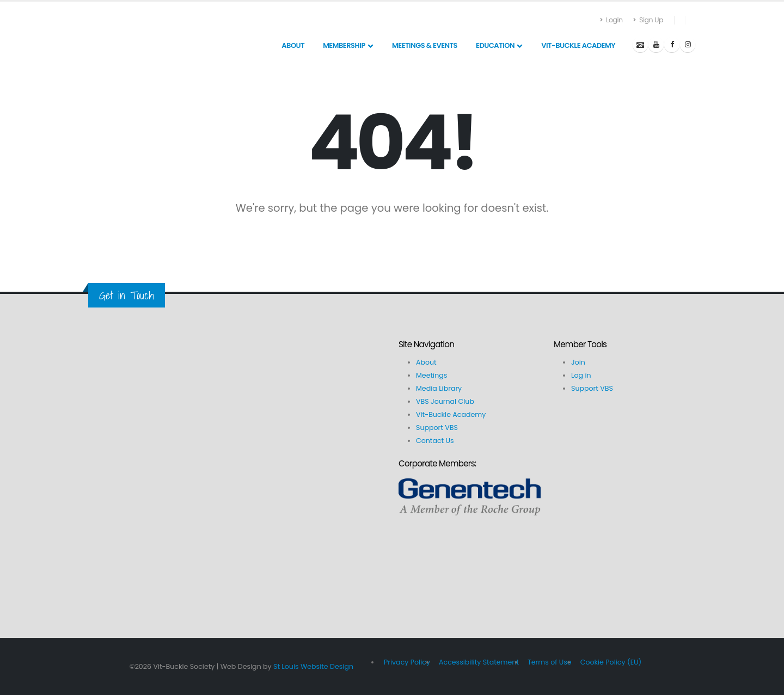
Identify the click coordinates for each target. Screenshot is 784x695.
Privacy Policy (407, 662)
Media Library (439, 388)
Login (612, 20)
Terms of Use (550, 662)
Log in (581, 375)
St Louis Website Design (313, 666)
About (426, 362)
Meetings (431, 375)
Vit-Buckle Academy (451, 414)
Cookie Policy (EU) (611, 662)
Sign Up (648, 20)
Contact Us (435, 441)
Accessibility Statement (479, 662)
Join (578, 362)
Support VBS (437, 428)
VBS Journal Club (445, 401)
